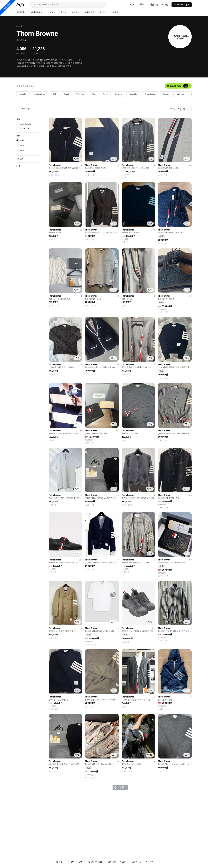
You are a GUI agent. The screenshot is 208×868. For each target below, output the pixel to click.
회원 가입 (154, 5)
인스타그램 (137, 862)
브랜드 (75, 12)
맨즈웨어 (21, 12)
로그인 (165, 5)
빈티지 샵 (103, 12)
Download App (182, 5)
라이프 (52, 12)
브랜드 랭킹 (89, 12)
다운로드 (124, 862)
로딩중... (120, 787)
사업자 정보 (111, 862)
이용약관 (59, 862)
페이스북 (149, 862)
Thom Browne (55, 165)
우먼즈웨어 (37, 12)
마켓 (132, 5)
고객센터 (70, 862)
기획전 (115, 12)
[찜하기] (77, 159)
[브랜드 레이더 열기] (178, 86)
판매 (142, 5)
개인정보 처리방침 (94, 862)
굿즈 (63, 12)
